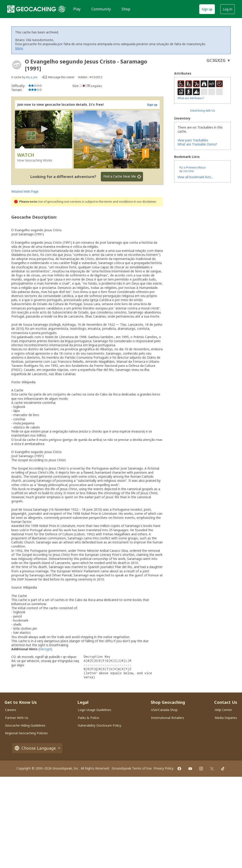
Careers (11, 710)
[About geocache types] (17, 65)
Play (77, 9)
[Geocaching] (32, 9)
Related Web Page (25, 191)
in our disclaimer (145, 202)
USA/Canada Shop (164, 710)
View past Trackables (193, 140)
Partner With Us (17, 718)
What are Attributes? (191, 98)
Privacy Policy (164, 768)
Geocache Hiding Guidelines (25, 725)
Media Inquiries (226, 718)
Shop (126, 9)
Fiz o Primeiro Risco (192, 167)
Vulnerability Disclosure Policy (100, 725)
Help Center (223, 710)
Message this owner (61, 77)
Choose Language (37, 748)
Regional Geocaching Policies (26, 733)
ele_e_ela (32, 77)
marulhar (189, 171)
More (19, 48)
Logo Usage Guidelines (95, 710)
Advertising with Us (203, 111)
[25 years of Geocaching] (62, 9)
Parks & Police (88, 718)
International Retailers (168, 718)
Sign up (207, 9)
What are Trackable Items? (197, 144)
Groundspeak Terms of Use (132, 768)
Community (101, 9)
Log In (228, 9)
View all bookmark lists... (195, 177)
